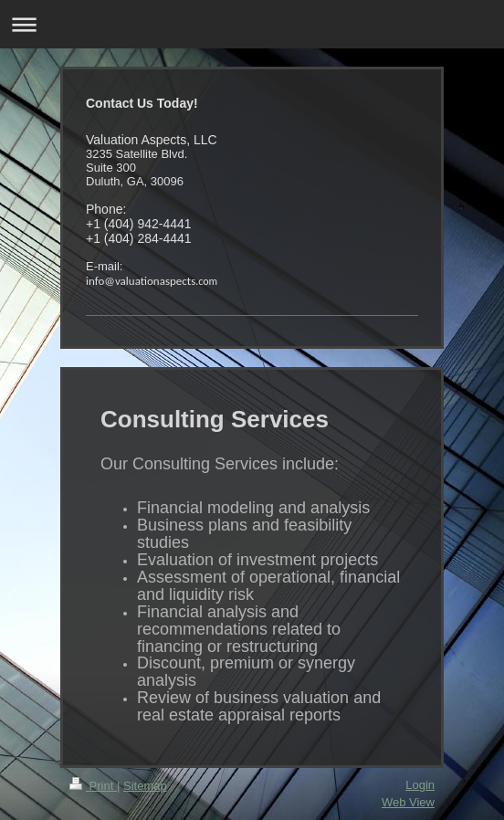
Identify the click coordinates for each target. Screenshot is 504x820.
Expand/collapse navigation (252, 24)
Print (93, 786)
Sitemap (145, 786)
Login (420, 785)
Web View (408, 802)
